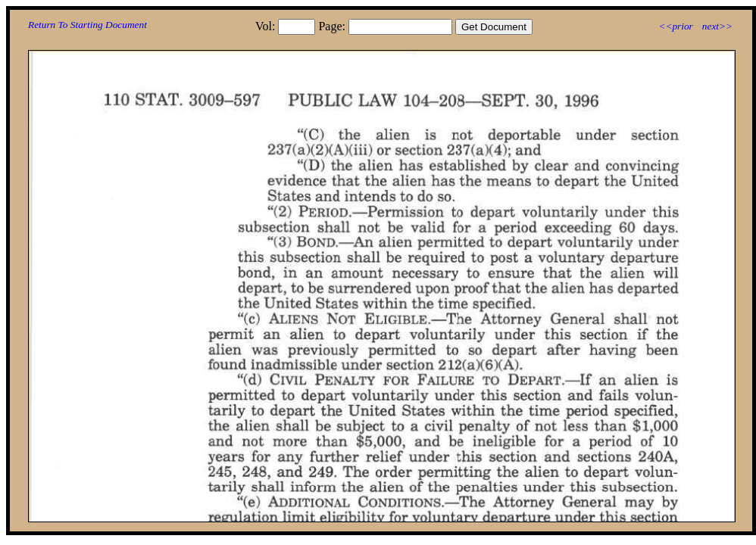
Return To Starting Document (87, 25)
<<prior (675, 26)
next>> (717, 26)
